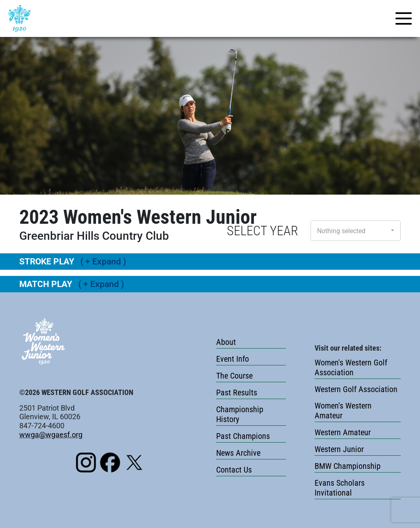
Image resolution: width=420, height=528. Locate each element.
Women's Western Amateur (343, 411)
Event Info (233, 359)
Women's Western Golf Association (351, 367)
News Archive (238, 453)
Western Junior (339, 449)
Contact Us (234, 470)
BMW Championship (348, 466)
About (226, 342)
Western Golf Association (356, 389)
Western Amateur (343, 432)
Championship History (240, 414)
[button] (356, 231)
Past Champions (243, 436)
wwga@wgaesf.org (51, 435)
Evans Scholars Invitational (340, 488)
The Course (234, 376)
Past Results (237, 393)
